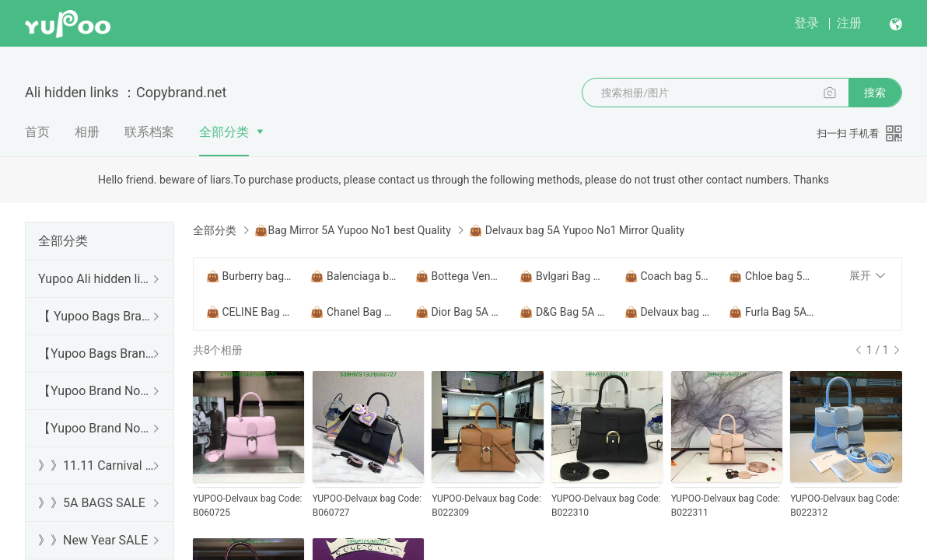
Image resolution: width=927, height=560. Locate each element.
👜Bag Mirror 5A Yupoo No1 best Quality (352, 230)
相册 (87, 132)
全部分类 (224, 132)
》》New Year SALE (93, 540)
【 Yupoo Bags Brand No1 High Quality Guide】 (96, 316)
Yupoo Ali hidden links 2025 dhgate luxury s (96, 279)
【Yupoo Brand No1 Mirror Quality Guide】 (96, 428)
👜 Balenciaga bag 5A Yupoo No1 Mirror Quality (353, 276)
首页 (37, 132)
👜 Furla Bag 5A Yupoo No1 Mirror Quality (771, 312)
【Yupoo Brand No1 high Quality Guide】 (96, 391)
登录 (806, 23)
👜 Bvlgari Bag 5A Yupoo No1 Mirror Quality (562, 276)
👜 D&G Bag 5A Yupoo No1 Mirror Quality (562, 312)
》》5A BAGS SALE (92, 503)
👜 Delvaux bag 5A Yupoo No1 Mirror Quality (667, 312)
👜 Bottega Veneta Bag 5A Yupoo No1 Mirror (458, 276)
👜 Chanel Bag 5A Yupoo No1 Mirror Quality (353, 312)
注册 (849, 23)
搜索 (875, 93)
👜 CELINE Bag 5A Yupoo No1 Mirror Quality (249, 312)
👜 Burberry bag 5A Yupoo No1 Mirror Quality (249, 276)
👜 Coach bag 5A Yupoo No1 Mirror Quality (667, 276)
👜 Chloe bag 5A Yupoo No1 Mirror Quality (771, 276)
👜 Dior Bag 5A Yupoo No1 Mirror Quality (458, 312)
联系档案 (149, 132)
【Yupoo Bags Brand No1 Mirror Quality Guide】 (96, 353)
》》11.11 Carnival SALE (96, 465)
